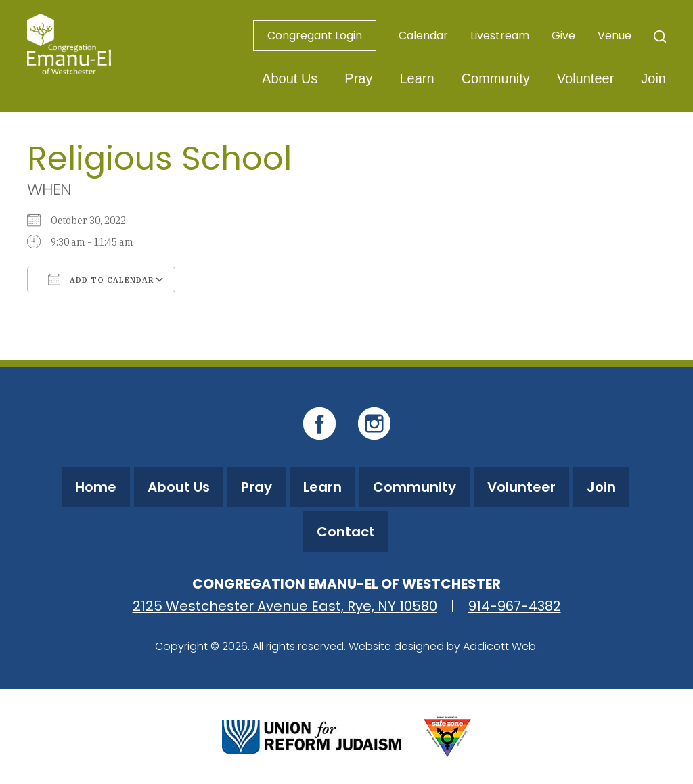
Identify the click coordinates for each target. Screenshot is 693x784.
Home (96, 487)
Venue (614, 36)
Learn (417, 78)
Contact (346, 532)
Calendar (423, 36)
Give (563, 36)
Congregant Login (315, 36)
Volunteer (586, 78)
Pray (358, 78)
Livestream (500, 36)
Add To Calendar (101, 279)
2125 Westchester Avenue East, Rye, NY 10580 (285, 606)
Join (653, 78)
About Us (290, 78)
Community (496, 78)
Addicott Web (499, 646)
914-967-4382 (515, 606)
